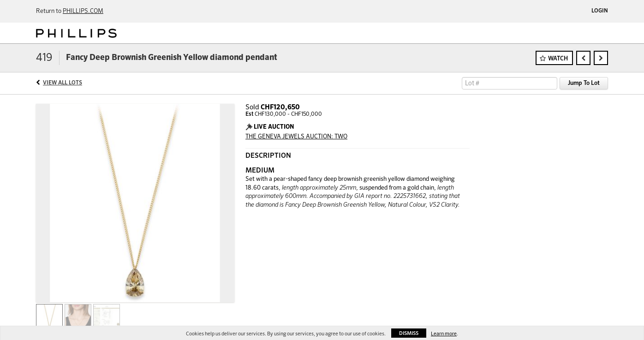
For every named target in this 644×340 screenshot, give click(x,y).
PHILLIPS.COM (83, 11)
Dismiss (409, 333)
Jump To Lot (584, 83)
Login (600, 11)
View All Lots (63, 83)
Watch (558, 59)
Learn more (444, 334)
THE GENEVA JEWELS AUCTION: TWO (296, 137)
